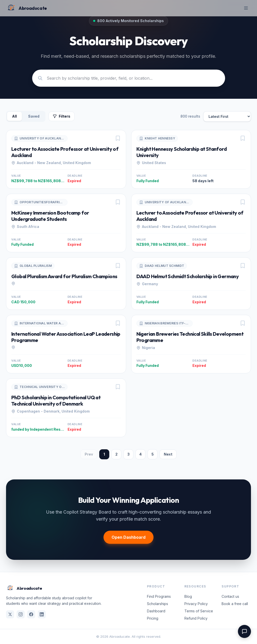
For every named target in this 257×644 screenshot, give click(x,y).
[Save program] (118, 138)
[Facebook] (31, 614)
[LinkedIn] (42, 614)
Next (168, 454)
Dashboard (156, 611)
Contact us (230, 596)
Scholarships (158, 604)
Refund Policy (196, 618)
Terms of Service (199, 611)
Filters (62, 116)
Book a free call (235, 604)
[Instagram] (21, 614)
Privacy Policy (196, 604)
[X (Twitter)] (10, 614)
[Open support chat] (244, 631)
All (14, 116)
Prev (89, 454)
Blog (188, 596)
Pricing (153, 618)
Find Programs (159, 596)
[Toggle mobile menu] (246, 8)
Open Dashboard (128, 537)
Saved (34, 116)
